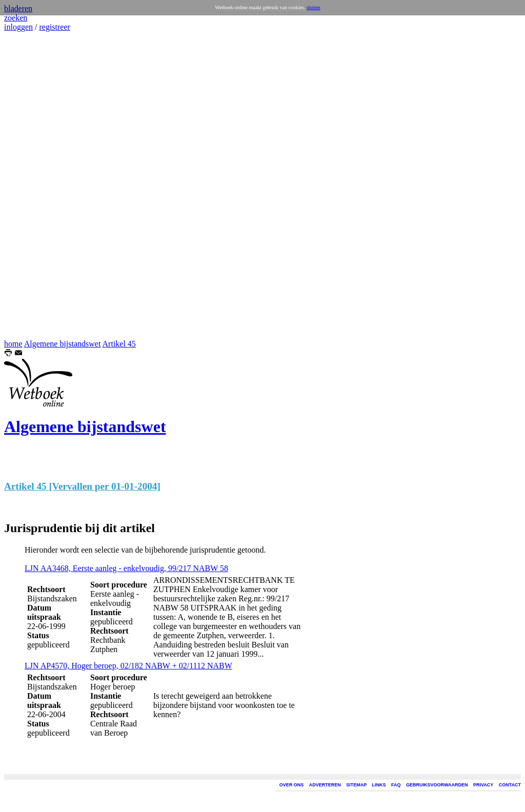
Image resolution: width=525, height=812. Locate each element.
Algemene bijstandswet (63, 344)
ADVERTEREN (325, 785)
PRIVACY (483, 785)
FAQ (396, 785)
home (13, 344)
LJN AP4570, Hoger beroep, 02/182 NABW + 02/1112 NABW (128, 666)
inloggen (18, 27)
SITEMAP (356, 785)
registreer (54, 27)
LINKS (379, 785)
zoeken (16, 18)
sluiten (314, 7)
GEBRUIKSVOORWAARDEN (437, 785)
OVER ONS (292, 785)
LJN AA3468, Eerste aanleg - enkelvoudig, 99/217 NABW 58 (126, 568)
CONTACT (510, 785)
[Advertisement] (35, 186)
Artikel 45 (119, 344)
